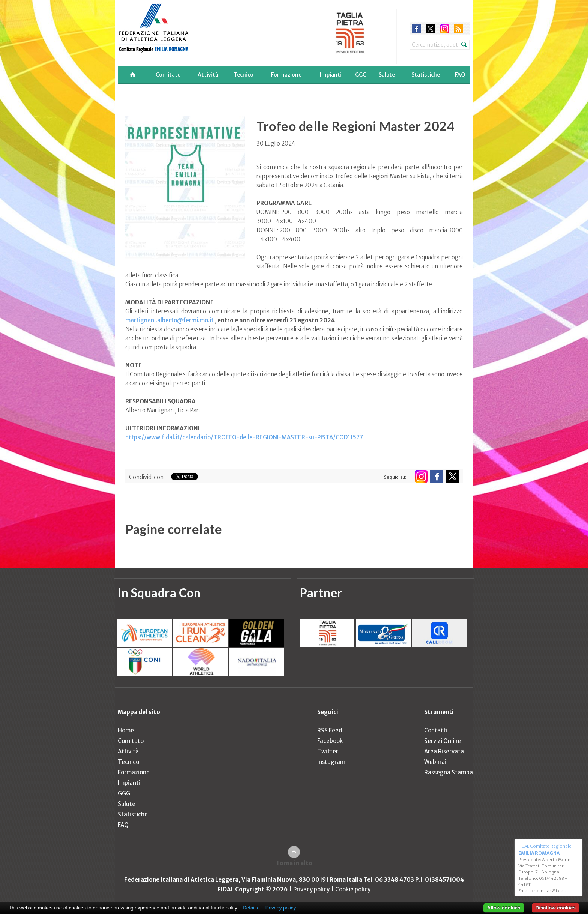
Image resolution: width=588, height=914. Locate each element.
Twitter (328, 751)
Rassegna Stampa (448, 772)
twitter (430, 29)
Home (126, 730)
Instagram (331, 762)
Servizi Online (442, 741)
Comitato (168, 75)
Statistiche (426, 75)
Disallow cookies (556, 908)
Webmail (436, 762)
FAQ (460, 75)
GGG (361, 75)
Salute (387, 75)
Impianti (331, 75)
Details (250, 908)
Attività (208, 75)
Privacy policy (311, 889)
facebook (416, 29)
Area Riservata (444, 751)
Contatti (436, 730)
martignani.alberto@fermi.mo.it (169, 320)
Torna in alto (294, 863)
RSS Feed (330, 730)
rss (458, 29)
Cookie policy (353, 889)
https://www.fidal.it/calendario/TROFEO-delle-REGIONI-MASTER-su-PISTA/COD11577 (244, 437)
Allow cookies (504, 908)
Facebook (330, 741)
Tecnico (244, 75)
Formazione (286, 75)
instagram (445, 29)
